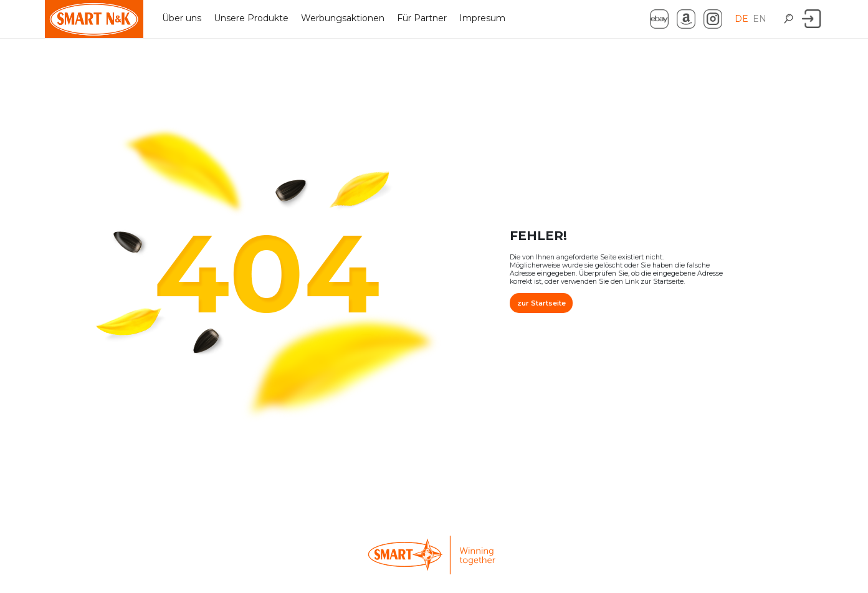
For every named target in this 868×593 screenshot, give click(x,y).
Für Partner (422, 18)
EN (761, 19)
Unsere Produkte (251, 18)
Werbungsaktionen (343, 18)
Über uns (182, 18)
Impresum (482, 18)
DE (743, 19)
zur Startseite (541, 296)
